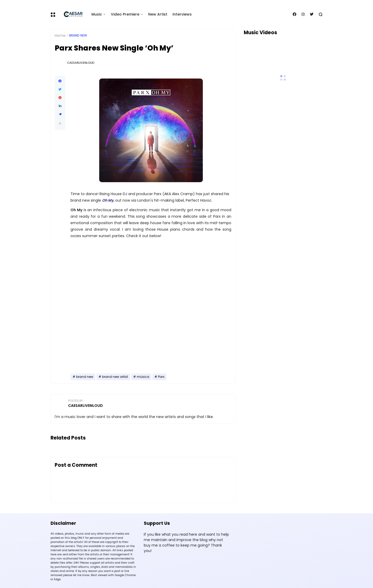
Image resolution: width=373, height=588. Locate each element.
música (143, 377)
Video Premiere (125, 14)
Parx (161, 377)
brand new (78, 36)
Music (97, 14)
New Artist (158, 14)
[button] (60, 123)
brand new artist (115, 377)
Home (60, 36)
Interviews (182, 14)
